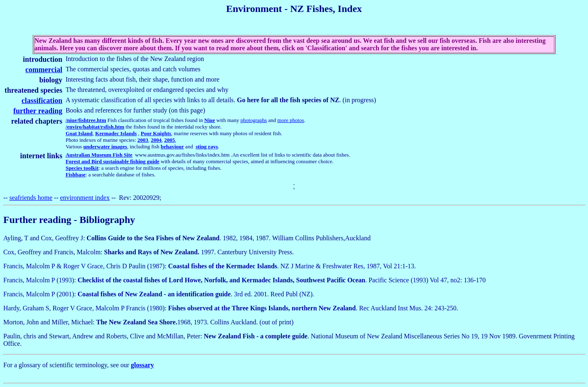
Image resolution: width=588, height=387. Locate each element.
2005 (170, 140)
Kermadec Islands (116, 133)
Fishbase (75, 175)
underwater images (105, 147)
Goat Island (79, 133)
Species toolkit (82, 168)
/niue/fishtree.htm (86, 120)
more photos (291, 120)
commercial (44, 70)
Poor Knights (156, 133)
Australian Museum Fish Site (99, 155)
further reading (38, 111)
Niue (210, 120)
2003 (143, 140)
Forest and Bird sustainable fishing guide (112, 161)
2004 (156, 140)
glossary (143, 365)
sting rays (207, 147)
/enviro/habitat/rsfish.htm (95, 127)
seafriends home (31, 198)
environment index (85, 198)
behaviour (172, 147)
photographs (254, 120)
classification (42, 101)
